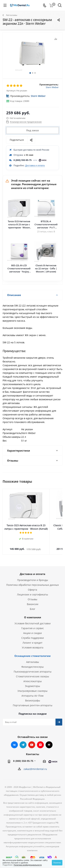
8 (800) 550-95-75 (23, 160)
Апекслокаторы (33, 678)
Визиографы (33, 697)
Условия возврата (33, 644)
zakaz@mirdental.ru (35, 766)
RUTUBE (49, 741)
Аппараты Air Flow (32, 692)
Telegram (23, 741)
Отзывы (32, 596)
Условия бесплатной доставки (33, 620)
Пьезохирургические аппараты (33, 668)
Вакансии (33, 601)
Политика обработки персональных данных (32, 581)
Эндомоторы (32, 683)
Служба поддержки (33, 634)
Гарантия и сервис (33, 625)
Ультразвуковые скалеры (32, 687)
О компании (33, 614)
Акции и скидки (32, 630)
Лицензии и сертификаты (32, 591)
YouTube (32, 741)
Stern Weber (52, 87)
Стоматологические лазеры (32, 673)
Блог (32, 605)
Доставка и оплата (35, 165)
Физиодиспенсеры (32, 663)
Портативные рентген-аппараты (33, 702)
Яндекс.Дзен (40, 741)
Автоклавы (33, 658)
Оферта (32, 586)
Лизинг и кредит (32, 639)
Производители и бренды (33, 577)
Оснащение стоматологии (32, 652)
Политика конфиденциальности (28, 865)
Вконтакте (14, 741)
